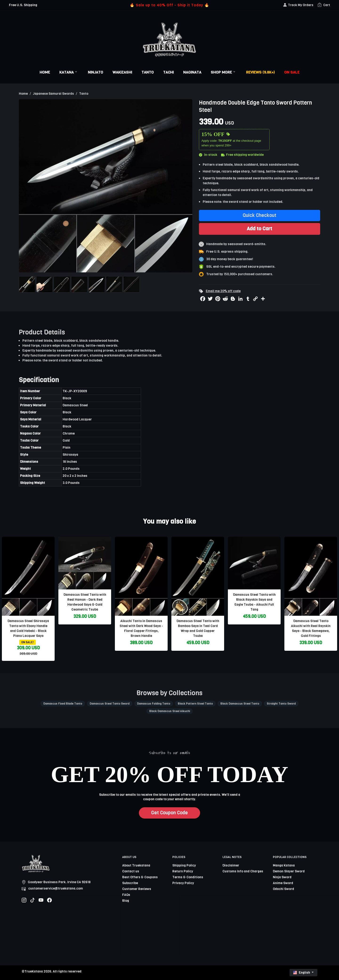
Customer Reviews (137, 889)
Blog (126, 901)
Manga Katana (284, 865)
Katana (69, 72)
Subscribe (130, 883)
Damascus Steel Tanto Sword (110, 704)
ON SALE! (28, 642)
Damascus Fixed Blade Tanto (63, 704)
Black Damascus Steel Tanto (240, 704)
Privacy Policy (183, 883)
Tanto (148, 72)
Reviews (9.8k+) (260, 72)
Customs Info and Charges (243, 871)
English (302, 973)
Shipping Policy (184, 865)
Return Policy (183, 871)
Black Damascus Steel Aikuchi (170, 711)
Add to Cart (259, 229)
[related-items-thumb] (28, 576)
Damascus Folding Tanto (154, 704)
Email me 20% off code (223, 291)
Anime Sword (283, 883)
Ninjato (95, 72)
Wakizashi (122, 72)
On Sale (292, 72)
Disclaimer (231, 865)
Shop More (224, 72)
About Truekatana (136, 865)
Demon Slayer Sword (289, 871)
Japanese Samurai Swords (53, 94)
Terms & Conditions (188, 877)
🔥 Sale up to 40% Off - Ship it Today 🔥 (169, 5)
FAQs (126, 895)
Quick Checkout (260, 215)
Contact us (131, 871)
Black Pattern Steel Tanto (195, 704)
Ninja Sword (282, 877)
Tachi (168, 72)
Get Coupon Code (169, 813)
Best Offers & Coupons (140, 877)
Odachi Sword (283, 889)
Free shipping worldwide (242, 155)
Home (45, 72)
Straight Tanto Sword (281, 704)
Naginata (192, 72)
